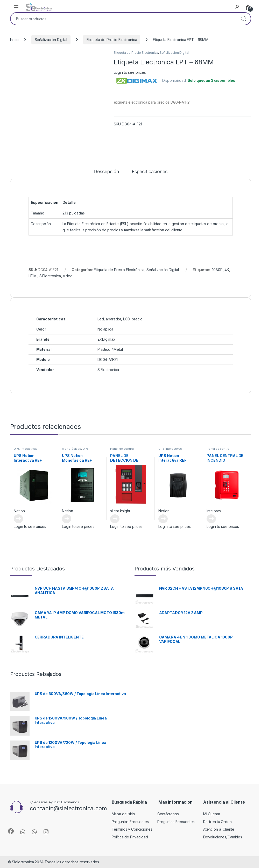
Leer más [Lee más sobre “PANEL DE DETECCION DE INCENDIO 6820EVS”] (115, 519)
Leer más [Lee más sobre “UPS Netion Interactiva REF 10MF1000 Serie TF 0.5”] (18, 519)
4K (227, 270)
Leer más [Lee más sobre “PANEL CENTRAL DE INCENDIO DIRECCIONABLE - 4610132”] (211, 519)
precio (137, 319)
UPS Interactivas (26, 449)
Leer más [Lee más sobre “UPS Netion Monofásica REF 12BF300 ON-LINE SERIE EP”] (67, 519)
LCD (126, 319)
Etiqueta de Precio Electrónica (112, 40)
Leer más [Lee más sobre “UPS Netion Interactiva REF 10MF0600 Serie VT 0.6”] (163, 519)
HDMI (33, 276)
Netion (19, 511)
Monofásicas (71, 449)
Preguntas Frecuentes (130, 822)
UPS (86, 449)
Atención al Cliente (219, 829)
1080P (217, 270)
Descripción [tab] (106, 172)
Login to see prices (130, 72)
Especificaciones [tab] (150, 172)
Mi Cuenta (212, 814)
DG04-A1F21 (108, 359)
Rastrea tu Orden (217, 822)
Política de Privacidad (130, 837)
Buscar (243, 19)
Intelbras (214, 511)
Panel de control (122, 449)
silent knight (120, 511)
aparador (113, 319)
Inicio (14, 40)
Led (101, 319)
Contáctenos (168, 814)
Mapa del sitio (123, 814)
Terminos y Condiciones (132, 829)
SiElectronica (50, 276)
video (68, 276)
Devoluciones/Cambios (223, 837)
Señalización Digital (51, 40)
